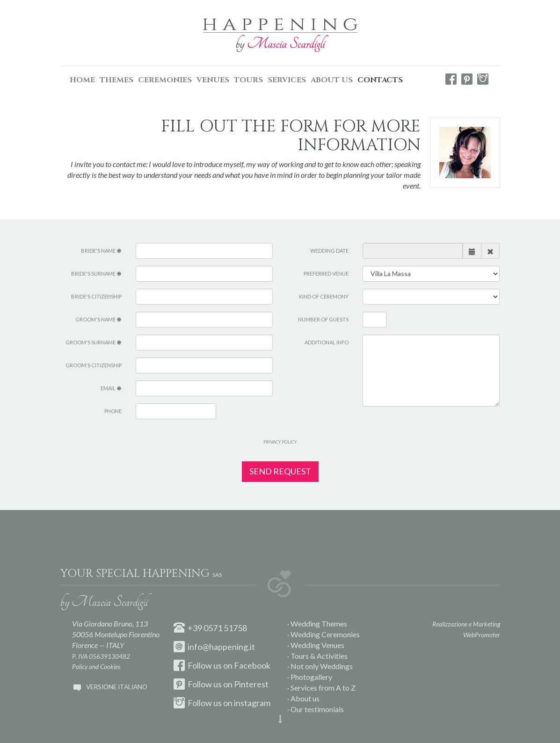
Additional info (327, 342)
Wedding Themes (319, 623)
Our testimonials (317, 709)
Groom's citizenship (94, 365)
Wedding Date (329, 251)
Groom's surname (94, 342)
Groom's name (98, 319)
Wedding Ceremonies (325, 634)
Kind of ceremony (324, 296)
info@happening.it (214, 647)
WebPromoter (482, 635)
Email (111, 388)
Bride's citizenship (96, 296)
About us (305, 698)
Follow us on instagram (222, 703)
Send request (280, 471)
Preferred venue (326, 273)
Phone (113, 411)
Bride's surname (96, 273)
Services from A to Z (323, 688)
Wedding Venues (317, 645)
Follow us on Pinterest (221, 684)
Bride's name (101, 251)
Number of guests (323, 319)
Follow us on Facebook (222, 665)
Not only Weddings (322, 666)
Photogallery (311, 677)
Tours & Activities (319, 656)
